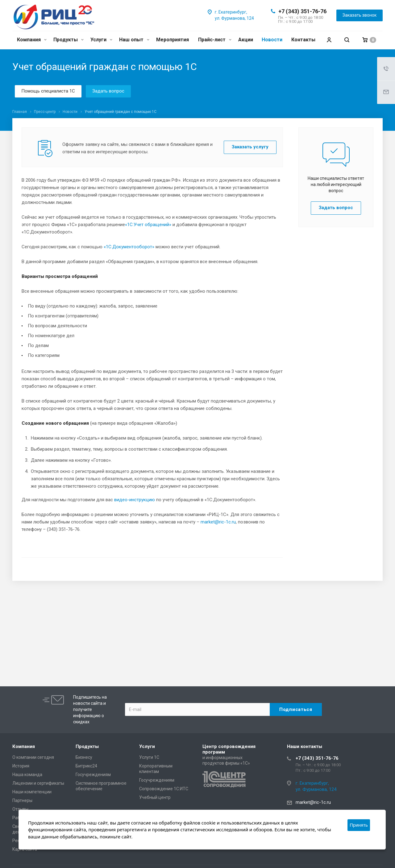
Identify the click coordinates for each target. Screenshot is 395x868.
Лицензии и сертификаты (38, 783)
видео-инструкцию (135, 500)
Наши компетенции (32, 792)
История (21, 766)
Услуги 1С (149, 757)
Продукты (69, 40)
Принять (359, 825)
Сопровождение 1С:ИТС (164, 789)
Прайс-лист (215, 40)
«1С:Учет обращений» (148, 225)
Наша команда (27, 775)
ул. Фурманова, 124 (234, 18)
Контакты (303, 40)
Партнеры (22, 800)
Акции (246, 40)
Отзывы (20, 809)
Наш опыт (134, 40)
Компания (32, 40)
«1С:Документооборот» (129, 247)
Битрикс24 (86, 766)
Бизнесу (84, 757)
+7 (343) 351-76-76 (302, 11)
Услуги (101, 40)
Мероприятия (173, 40)
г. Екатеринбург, (231, 12)
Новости (272, 40)
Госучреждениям (93, 775)
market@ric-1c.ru (218, 522)
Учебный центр (155, 797)
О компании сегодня (33, 757)
